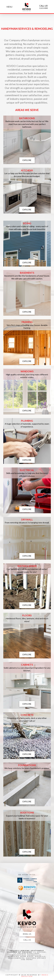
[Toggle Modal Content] (10, 7)
